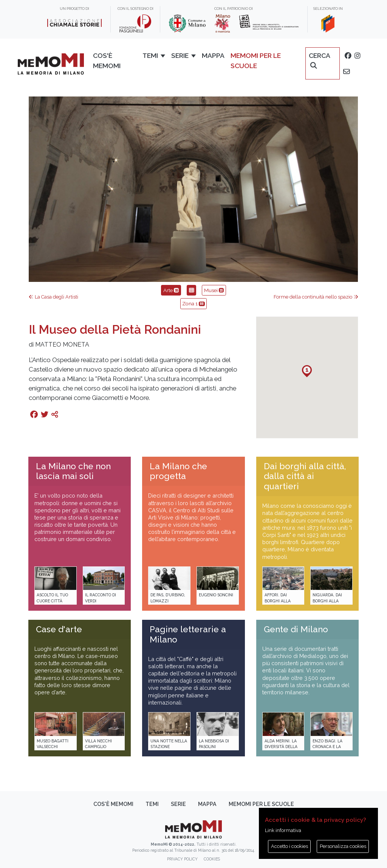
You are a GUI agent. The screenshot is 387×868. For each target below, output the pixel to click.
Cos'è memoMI (113, 804)
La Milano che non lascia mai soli (73, 471)
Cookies (212, 859)
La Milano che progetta (178, 471)
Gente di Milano (296, 629)
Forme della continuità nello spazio (316, 297)
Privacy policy (182, 859)
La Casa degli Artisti (53, 297)
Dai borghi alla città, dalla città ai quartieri (305, 476)
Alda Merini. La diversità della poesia (281, 747)
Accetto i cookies (289, 846)
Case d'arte (59, 629)
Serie (178, 804)
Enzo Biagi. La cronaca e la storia (327, 747)
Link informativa (283, 830)
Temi (152, 804)
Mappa (207, 804)
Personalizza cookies (343, 846)
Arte (171, 290)
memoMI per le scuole (261, 804)
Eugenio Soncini (216, 595)
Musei (214, 290)
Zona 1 (193, 303)
